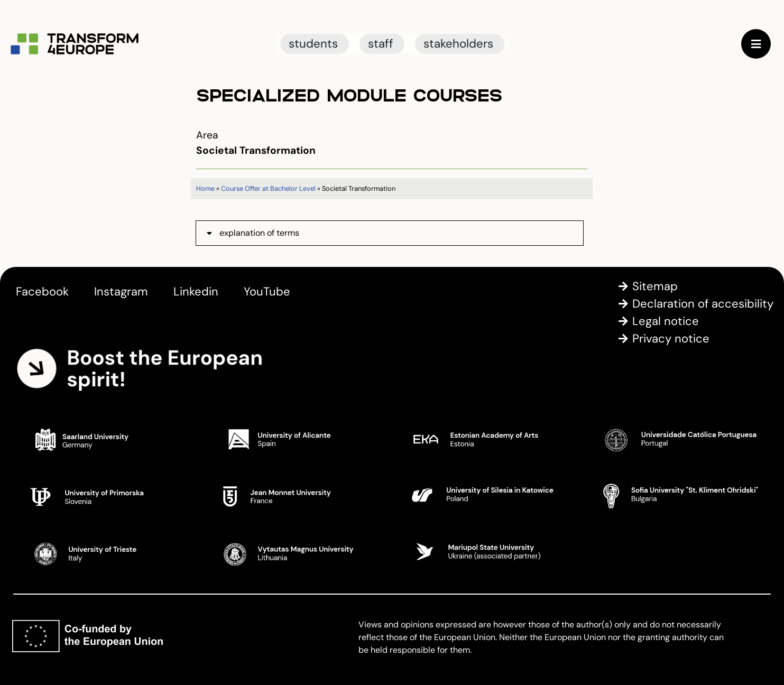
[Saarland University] (106, 439)
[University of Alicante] (297, 439)
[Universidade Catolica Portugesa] (678, 439)
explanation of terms (259, 233)
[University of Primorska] (106, 496)
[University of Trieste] (106, 552)
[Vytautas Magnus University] (297, 552)
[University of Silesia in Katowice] (488, 496)
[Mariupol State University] (488, 552)
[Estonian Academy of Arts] (488, 439)
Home (205, 188)
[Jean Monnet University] (297, 496)
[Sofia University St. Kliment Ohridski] (678, 496)
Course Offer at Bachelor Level (268, 188)
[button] (389, 233)
